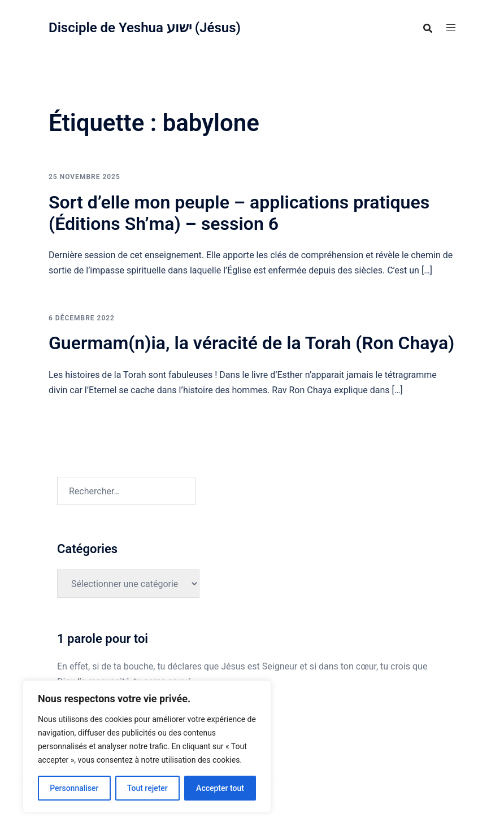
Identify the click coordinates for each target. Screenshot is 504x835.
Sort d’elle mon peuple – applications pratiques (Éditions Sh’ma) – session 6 (239, 213)
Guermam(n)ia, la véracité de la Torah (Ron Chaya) (251, 343)
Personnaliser (74, 788)
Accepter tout (220, 788)
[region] (147, 746)
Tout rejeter (147, 788)
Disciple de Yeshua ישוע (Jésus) (145, 28)
